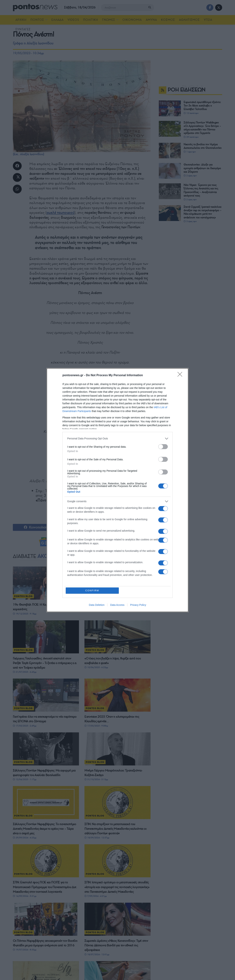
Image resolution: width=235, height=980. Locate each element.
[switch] (163, 447)
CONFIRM (92, 590)
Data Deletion (97, 605)
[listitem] (117, 439)
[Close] (181, 375)
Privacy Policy (138, 605)
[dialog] (117, 490)
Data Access (117, 605)
